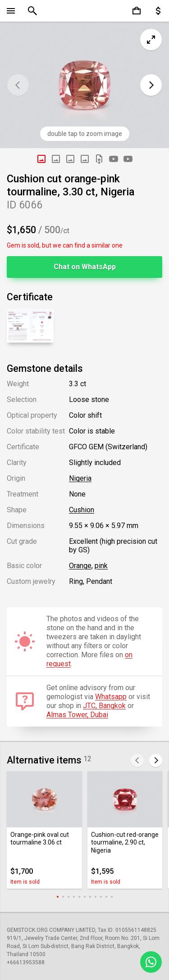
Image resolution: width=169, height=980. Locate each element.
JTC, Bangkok (104, 706)
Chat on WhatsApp (85, 267)
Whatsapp (111, 697)
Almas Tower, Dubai (77, 715)
